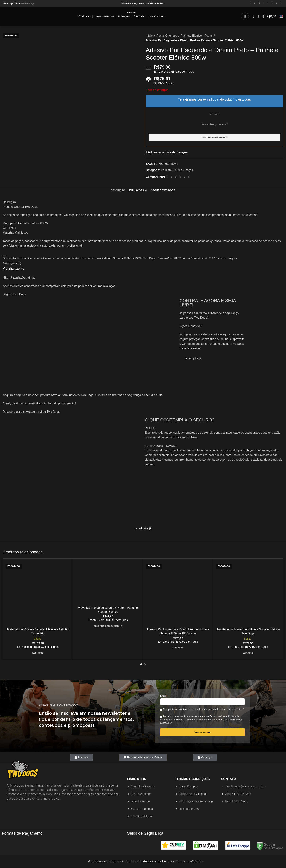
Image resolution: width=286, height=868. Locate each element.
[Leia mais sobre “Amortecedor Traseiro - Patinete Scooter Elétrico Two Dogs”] (248, 653)
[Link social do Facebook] (250, 4)
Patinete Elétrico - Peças (197, 36)
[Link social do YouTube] (264, 4)
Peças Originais (167, 36)
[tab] (118, 190)
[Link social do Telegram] (189, 177)
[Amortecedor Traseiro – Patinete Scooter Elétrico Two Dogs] (248, 594)
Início (149, 36)
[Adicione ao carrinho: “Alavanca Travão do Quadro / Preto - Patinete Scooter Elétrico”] (108, 626)
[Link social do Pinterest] (268, 4)
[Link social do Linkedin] (272, 4)
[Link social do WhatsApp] (277, 4)
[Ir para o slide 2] (145, 664)
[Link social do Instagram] (259, 4)
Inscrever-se (202, 732)
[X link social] (255, 4)
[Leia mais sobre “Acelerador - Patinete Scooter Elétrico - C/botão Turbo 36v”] (38, 653)
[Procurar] (245, 16)
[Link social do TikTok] (281, 4)
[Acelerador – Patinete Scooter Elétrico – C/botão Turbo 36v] (38, 594)
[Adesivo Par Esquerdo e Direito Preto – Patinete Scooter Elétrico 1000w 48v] (178, 594)
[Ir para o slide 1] (141, 664)
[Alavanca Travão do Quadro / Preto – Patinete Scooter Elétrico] (108, 583)
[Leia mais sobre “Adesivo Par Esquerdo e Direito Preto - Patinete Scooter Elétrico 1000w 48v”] (178, 648)
